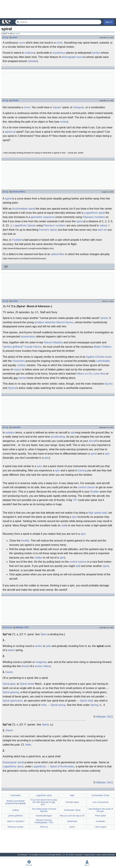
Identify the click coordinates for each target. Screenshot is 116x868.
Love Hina (99, 374)
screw (38, 666)
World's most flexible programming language (15, 802)
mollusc (29, 53)
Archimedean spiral (24, 209)
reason (17, 369)
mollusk (16, 810)
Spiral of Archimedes (62, 766)
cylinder (32, 61)
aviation (10, 433)
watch (11, 650)
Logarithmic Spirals (24, 225)
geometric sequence (43, 217)
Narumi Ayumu (65, 322)
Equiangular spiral (13, 762)
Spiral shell (86, 701)
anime (104, 318)
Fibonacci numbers (94, 217)
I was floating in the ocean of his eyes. (100, 810)
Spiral (45, 725)
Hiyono (12, 388)
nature (103, 225)
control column (86, 487)
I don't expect (100, 827)
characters (19, 361)
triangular (79, 107)
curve (22, 43)
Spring (94, 705)
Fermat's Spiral (48, 230)
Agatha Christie (95, 357)
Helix (28, 745)
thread (25, 666)
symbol (96, 53)
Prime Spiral (100, 816)
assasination (28, 336)
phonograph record (73, 57)
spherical (10, 132)
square (57, 107)
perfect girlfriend (13, 347)
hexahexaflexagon (44, 816)
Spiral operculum (13, 701)
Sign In (109, 22)
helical (47, 666)
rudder (38, 558)
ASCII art (44, 827)
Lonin (15, 301)
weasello (16, 427)
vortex (64, 122)
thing (5, 37)
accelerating (58, 437)
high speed (95, 513)
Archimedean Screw (100, 795)
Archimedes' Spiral (72, 810)
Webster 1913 (22, 627)
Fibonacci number (15, 827)
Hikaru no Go (84, 374)
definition (7, 627)
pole (48, 646)
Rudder (95, 492)
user (17, 33)
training (82, 470)
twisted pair (72, 821)
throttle (25, 541)
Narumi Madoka (53, 342)
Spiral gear (9, 684)
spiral (8, 199)
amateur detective (45, 322)
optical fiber (58, 254)
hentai (22, 378)
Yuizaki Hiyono (33, 347)
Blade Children (103, 347)
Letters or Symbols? (16, 821)
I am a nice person (101, 802)
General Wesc (19, 192)
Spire (44, 634)
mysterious (59, 53)
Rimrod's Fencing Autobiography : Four (44, 821)
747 (75, 500)
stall (104, 513)
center (38, 646)
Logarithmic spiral (94, 213)
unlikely (21, 365)
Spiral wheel (27, 684)
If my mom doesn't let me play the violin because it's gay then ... (44, 802)
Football (17, 240)
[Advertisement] (58, 9)
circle (59, 43)
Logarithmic (39, 766)
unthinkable (103, 361)
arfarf (15, 37)
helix (44, 705)
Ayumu (109, 384)
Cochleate (100, 821)
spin (73, 433)
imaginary (41, 662)
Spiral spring (58, 705)
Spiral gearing (11, 692)
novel (108, 357)
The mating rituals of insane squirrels (44, 810)
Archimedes (15, 795)
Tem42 (15, 100)
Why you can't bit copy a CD (72, 816)
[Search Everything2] (58, 22)
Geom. (10, 672)
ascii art (102, 230)
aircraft (93, 441)
